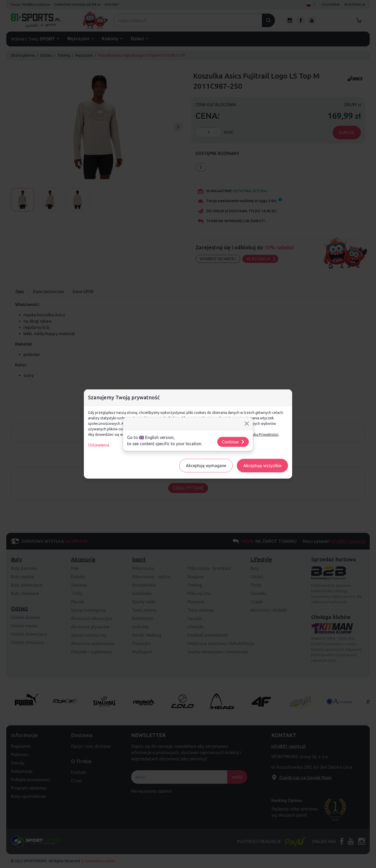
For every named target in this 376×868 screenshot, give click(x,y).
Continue (233, 442)
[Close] (247, 424)
